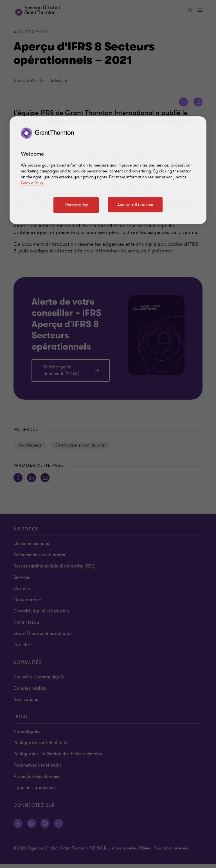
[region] (108, 170)
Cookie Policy (33, 183)
